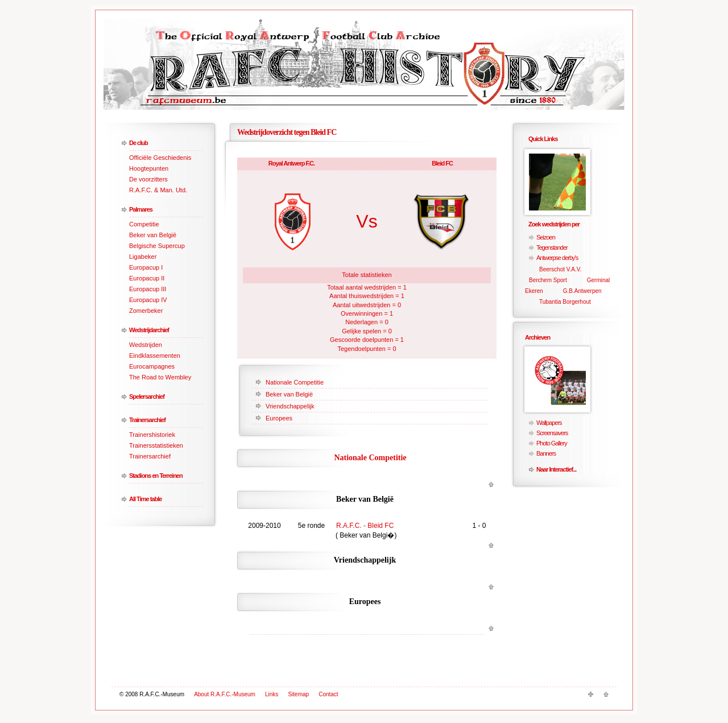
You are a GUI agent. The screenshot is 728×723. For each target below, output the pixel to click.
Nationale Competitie (295, 382)
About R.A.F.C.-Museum (225, 694)
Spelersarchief (147, 396)
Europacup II (147, 278)
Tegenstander (552, 247)
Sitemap (298, 694)
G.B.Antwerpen (582, 291)
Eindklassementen (155, 356)
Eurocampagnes (152, 366)
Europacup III (148, 289)
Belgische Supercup (157, 246)
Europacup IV (148, 300)
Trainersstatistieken (156, 445)
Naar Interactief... (556, 469)
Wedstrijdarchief (149, 330)
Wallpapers (549, 423)
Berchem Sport (548, 280)
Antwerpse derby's (557, 258)
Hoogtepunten (149, 168)
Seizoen (546, 237)
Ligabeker (143, 257)
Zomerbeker (146, 311)
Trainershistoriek (152, 435)
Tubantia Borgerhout (565, 302)
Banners (546, 453)
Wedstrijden (146, 345)
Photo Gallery (552, 443)
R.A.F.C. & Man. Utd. (158, 190)
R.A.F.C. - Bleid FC (365, 526)
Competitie (144, 224)
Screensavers (552, 433)
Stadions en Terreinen (156, 476)
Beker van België (153, 235)
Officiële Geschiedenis (160, 158)
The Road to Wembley (160, 377)
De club (138, 143)
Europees (279, 418)
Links (272, 694)
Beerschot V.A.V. (560, 269)
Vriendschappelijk (290, 406)
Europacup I (146, 267)
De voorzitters (148, 179)
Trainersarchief (147, 420)
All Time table (145, 499)
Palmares (141, 209)
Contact (328, 694)
